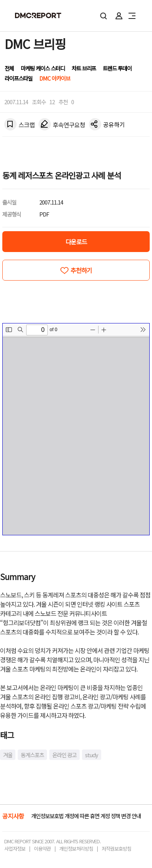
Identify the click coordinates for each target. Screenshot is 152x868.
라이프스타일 (18, 78)
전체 (9, 68)
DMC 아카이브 (55, 78)
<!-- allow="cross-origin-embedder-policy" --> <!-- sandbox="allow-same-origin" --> (76, 429)
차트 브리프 (84, 68)
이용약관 (42, 849)
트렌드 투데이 (117, 68)
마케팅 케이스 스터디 (43, 68)
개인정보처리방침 (76, 849)
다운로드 (76, 242)
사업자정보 (15, 849)
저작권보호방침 (116, 849)
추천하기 (81, 270)
